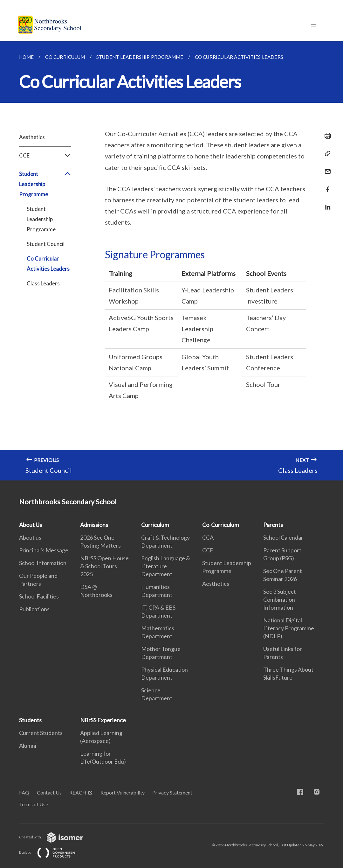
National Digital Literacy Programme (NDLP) (289, 628)
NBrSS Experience (103, 720)
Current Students (41, 733)
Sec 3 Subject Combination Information (280, 599)
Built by (53, 852)
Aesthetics (32, 137)
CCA (208, 537)
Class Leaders (43, 283)
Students (30, 720)
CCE (45, 156)
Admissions (94, 525)
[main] (171, 261)
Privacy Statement (172, 792)
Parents (273, 525)
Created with (56, 837)
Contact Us (49, 792)
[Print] (326, 136)
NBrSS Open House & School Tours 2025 (104, 566)
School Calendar (283, 537)
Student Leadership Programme (45, 184)
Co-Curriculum (220, 525)
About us (30, 537)
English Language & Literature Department (166, 566)
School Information (43, 563)
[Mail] (326, 168)
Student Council (46, 244)
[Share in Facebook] (326, 185)
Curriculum (155, 525)
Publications (34, 609)
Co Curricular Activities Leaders (48, 264)
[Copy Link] (326, 154)
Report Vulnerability (123, 792)
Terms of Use (34, 804)
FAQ (24, 792)
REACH (78, 792)
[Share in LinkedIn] (326, 203)
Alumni (28, 745)
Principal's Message (44, 550)
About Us (31, 525)
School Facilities (39, 596)
